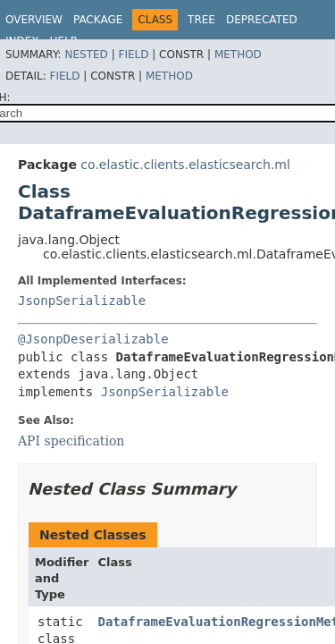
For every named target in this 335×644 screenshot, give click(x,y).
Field (133, 55)
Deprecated (262, 20)
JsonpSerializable (82, 301)
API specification (71, 441)
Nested (86, 55)
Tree (201, 20)
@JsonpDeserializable (93, 339)
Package (98, 20)
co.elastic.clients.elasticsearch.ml (185, 165)
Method (238, 55)
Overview (34, 20)
